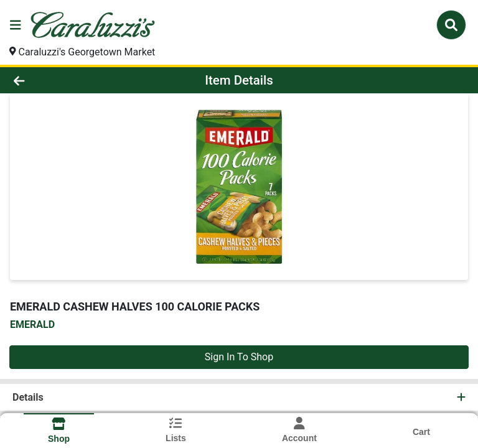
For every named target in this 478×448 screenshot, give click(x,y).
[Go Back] (67, 80)
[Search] (451, 25)
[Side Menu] (16, 25)
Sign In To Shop (239, 357)
